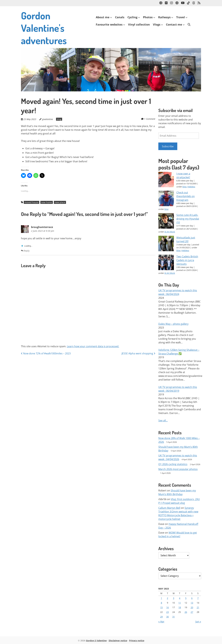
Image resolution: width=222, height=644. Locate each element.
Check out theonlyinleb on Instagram (186, 196)
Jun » (198, 622)
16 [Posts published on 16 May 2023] (168, 607)
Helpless (191, 187)
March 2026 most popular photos (178, 469)
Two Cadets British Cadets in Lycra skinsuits (187, 260)
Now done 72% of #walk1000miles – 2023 (46, 353)
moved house (32, 202)
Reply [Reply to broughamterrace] (25, 251)
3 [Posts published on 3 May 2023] (174, 598)
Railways (164, 17)
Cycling (132, 17)
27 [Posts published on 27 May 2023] (192, 612)
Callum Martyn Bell (169, 508)
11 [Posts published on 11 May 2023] (180, 603)
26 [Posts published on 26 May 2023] (186, 612)
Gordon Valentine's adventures (44, 28)
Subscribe (168, 146)
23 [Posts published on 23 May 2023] (168, 612)
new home (47, 202)
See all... (163, 421)
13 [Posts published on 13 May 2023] (192, 603)
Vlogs (157, 24)
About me (103, 17)
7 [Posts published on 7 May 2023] (198, 598)
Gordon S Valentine (96, 641)
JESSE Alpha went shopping (138, 353)
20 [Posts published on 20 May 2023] (192, 607)
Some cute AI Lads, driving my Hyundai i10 (188, 219)
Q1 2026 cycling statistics (173, 464)
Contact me (174, 24)
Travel (181, 17)
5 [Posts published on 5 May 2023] (186, 598)
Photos (148, 17)
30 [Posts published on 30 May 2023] (168, 617)
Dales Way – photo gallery (173, 324)
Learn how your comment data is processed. (93, 346)
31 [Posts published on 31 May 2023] (174, 617)
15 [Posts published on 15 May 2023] (161, 607)
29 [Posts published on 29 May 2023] (161, 617)
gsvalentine (48, 119)
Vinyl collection (139, 24)
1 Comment (150, 119)
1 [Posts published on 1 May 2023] (161, 598)
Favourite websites (109, 24)
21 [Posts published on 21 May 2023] (198, 607)
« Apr (161, 622)
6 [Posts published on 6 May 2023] (192, 598)
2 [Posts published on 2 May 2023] (168, 598)
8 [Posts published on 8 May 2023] (161, 603)
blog (59, 119)
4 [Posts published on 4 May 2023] (180, 598)
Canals (120, 17)
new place (60, 202)
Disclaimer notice (118, 641)
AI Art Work (170, 232)
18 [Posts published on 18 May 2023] (180, 607)
